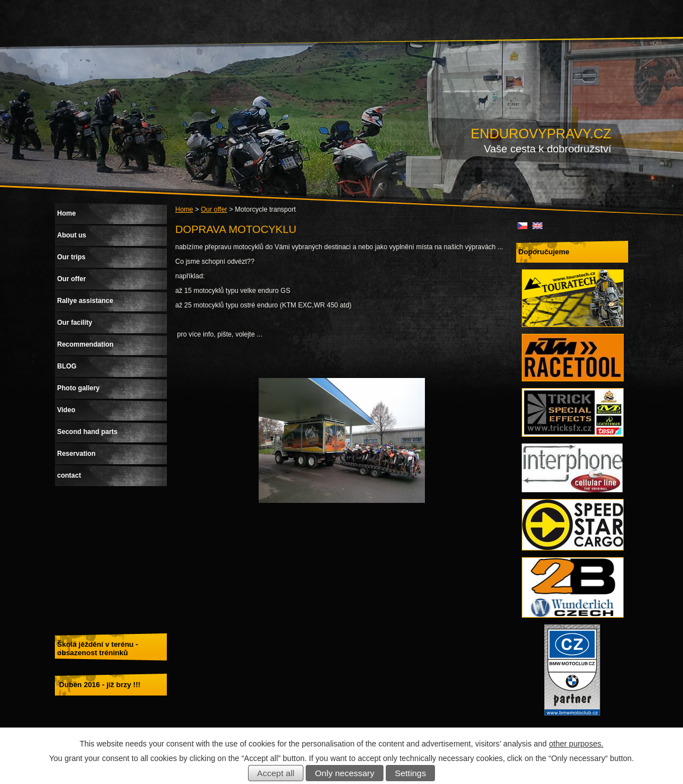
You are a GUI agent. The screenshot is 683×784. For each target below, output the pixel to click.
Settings (410, 773)
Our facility (75, 323)
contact (69, 475)
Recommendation (85, 344)
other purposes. (576, 744)
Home (184, 209)
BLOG (67, 366)
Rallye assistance (85, 301)
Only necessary (345, 773)
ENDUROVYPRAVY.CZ (541, 134)
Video (66, 410)
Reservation (76, 454)
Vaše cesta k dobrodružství (548, 149)
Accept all (276, 773)
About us (72, 235)
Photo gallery (78, 388)
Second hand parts (87, 432)
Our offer (214, 209)
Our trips (71, 257)
